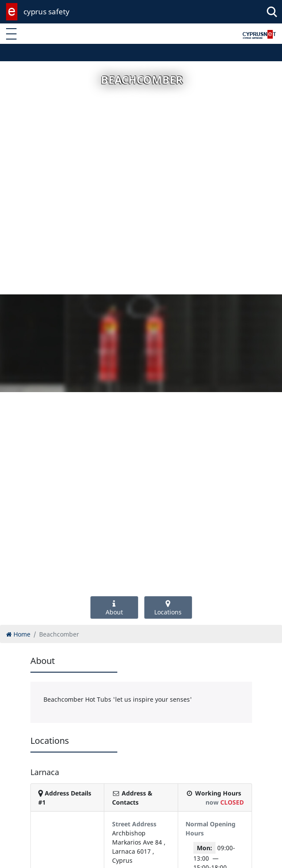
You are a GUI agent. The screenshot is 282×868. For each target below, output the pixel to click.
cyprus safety (46, 12)
